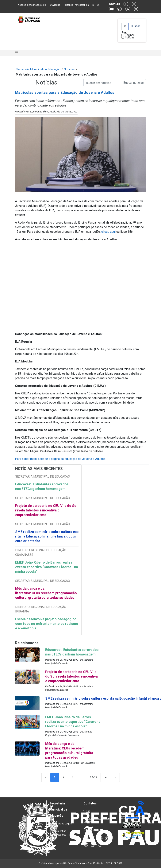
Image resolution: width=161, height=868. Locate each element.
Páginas (130, 35)
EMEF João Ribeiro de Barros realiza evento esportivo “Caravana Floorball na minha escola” (73, 722)
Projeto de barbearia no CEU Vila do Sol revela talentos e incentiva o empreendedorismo (46, 510)
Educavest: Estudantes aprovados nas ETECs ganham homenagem (42, 486)
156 (88, 811)
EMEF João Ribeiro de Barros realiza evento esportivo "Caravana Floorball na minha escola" (47, 567)
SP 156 (96, 5)
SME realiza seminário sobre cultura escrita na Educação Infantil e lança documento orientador (47, 536)
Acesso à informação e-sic (32, 5)
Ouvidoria (55, 5)
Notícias (130, 37)
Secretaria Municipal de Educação (38, 69)
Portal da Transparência (76, 5)
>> (106, 777)
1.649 (93, 777)
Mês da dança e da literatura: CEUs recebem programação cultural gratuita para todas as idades (46, 593)
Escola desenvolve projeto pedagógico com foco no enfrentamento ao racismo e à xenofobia (47, 624)
